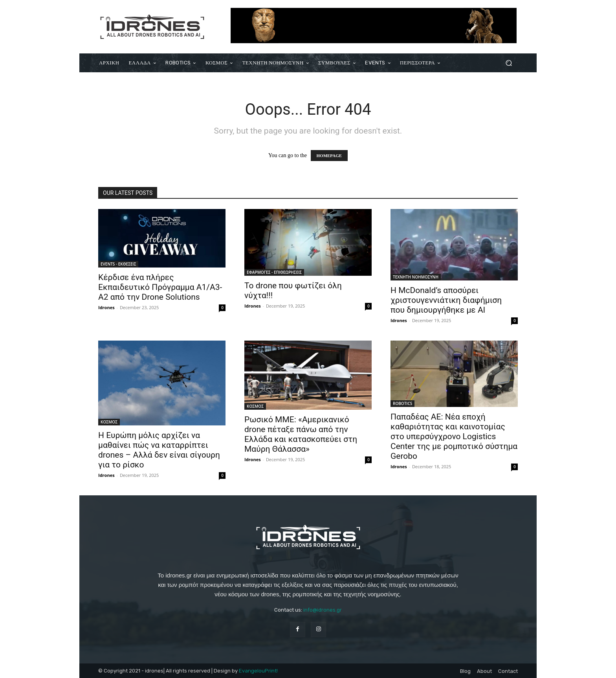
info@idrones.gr (323, 610)
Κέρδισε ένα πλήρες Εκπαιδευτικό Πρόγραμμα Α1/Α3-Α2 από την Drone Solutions (160, 287)
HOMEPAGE (329, 156)
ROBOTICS (402, 403)
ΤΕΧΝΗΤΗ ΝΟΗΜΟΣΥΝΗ (416, 277)
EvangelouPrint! (258, 671)
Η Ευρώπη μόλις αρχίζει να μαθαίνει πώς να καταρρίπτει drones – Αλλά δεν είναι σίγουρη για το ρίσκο (159, 450)
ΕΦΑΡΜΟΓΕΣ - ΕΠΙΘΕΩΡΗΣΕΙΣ (274, 272)
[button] (509, 63)
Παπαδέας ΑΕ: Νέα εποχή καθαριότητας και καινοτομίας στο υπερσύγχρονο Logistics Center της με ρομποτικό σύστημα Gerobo (454, 436)
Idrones (106, 307)
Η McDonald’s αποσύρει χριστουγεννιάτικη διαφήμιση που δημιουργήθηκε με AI (446, 300)
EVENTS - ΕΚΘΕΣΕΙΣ (118, 264)
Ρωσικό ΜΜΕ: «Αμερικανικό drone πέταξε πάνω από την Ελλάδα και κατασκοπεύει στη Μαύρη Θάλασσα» (301, 434)
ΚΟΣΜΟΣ (109, 422)
